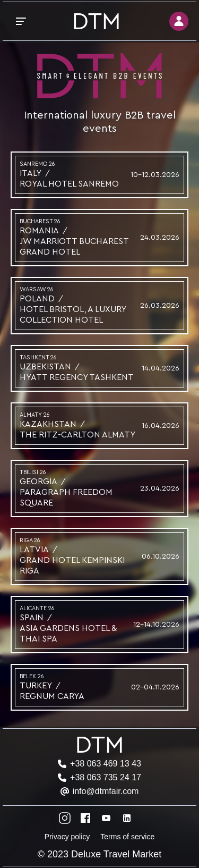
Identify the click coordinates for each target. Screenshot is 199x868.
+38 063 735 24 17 (106, 777)
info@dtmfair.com (106, 791)
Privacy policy (67, 837)
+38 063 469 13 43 (106, 764)
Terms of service (127, 837)
